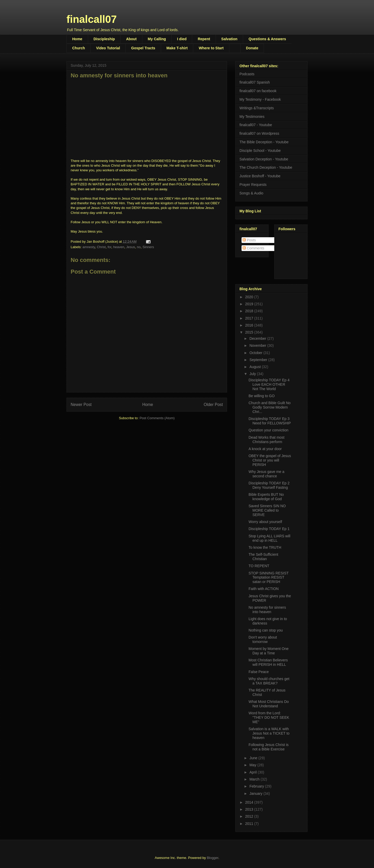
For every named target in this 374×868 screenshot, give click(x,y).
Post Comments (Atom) (157, 418)
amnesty (89, 247)
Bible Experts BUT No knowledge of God (266, 497)
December (258, 338)
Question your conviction (268, 430)
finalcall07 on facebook (258, 91)
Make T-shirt (177, 48)
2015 (250, 332)
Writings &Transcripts (257, 108)
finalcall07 (92, 19)
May (253, 765)
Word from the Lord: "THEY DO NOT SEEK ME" (269, 717)
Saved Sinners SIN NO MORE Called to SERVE (267, 510)
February (257, 786)
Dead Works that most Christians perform (266, 440)
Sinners (148, 247)
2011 (250, 824)
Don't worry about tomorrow (263, 639)
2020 (250, 297)
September (259, 360)
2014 (250, 802)
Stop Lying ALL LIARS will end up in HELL (269, 538)
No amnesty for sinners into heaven (267, 610)
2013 (250, 809)
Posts (249, 240)
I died (182, 39)
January (256, 794)
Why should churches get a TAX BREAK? (269, 681)
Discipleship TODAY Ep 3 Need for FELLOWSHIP (270, 421)
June (254, 758)
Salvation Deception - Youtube (264, 159)
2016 (250, 325)
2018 (250, 311)
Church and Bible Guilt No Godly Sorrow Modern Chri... (270, 407)
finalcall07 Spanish (255, 82)
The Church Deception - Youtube (266, 167)
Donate (252, 48)
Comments (253, 248)
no (139, 247)
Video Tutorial (108, 48)
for (109, 247)
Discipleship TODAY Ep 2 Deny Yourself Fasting (269, 485)
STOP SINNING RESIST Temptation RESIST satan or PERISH (269, 578)
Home (77, 39)
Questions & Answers (267, 39)
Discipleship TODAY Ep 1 (269, 529)
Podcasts (247, 74)
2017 (250, 318)
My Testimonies (252, 117)
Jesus (131, 247)
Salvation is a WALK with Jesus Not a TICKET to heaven (269, 733)
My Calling (157, 39)
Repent (204, 39)
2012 (250, 816)
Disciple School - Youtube (260, 151)
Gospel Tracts (143, 48)
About (131, 39)
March (255, 779)
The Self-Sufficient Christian (263, 557)
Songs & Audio (251, 193)
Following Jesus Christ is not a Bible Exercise (269, 747)
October (256, 353)
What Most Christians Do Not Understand (269, 704)
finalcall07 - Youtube (256, 125)
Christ (101, 247)
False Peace (259, 672)
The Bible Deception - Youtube (264, 142)
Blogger (212, 858)
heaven (119, 247)
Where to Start (211, 48)
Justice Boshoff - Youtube (260, 176)
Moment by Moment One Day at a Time (269, 651)
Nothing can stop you (266, 630)
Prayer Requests (253, 185)
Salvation (229, 39)
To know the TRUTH (265, 547)
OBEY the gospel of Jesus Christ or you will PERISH (270, 460)
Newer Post (81, 405)
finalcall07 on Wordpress (259, 133)
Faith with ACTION (264, 589)
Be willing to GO (262, 396)
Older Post (213, 405)
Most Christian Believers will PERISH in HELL (268, 662)
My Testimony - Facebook (260, 99)
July (253, 374)
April (253, 772)
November (258, 345)
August (255, 367)
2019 (250, 304)
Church (79, 48)
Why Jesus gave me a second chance (266, 474)
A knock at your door (265, 449)
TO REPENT (259, 566)
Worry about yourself (265, 522)
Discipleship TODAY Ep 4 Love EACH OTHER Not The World (269, 384)
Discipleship (104, 39)
